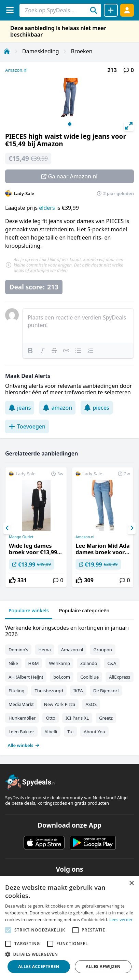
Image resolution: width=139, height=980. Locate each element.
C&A (112, 663)
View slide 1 (70, 124)
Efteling (16, 691)
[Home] (7, 51)
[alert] (69, 928)
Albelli (51, 732)
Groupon (102, 650)
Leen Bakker (21, 732)
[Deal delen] (111, 10)
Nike (13, 663)
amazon (57, 408)
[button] (69, 954)
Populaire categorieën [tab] (84, 610)
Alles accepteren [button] (39, 967)
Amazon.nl (16, 70)
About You (94, 732)
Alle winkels (24, 745)
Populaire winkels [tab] (29, 610)
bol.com (62, 677)
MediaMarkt (21, 704)
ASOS (91, 704)
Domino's (18, 650)
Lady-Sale (24, 193)
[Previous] (8, 528)
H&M (34, 663)
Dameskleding (41, 51)
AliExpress (120, 677)
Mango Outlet (21, 537)
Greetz (106, 718)
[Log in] (127, 10)
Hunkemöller (22, 718)
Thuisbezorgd (49, 691)
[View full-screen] (129, 126)
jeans (20, 408)
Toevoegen (27, 426)
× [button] (131, 883)
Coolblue (89, 677)
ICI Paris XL (77, 718)
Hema (44, 650)
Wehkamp (59, 663)
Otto (50, 718)
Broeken (82, 51)
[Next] (131, 528)
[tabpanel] (69, 685)
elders (47, 208)
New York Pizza (60, 704)
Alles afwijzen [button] (103, 967)
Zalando (89, 663)
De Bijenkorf (106, 691)
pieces (96, 408)
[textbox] (78, 326)
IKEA (78, 691)
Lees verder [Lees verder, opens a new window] (121, 920)
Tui (70, 732)
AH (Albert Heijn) (26, 677)
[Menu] (10, 10)
